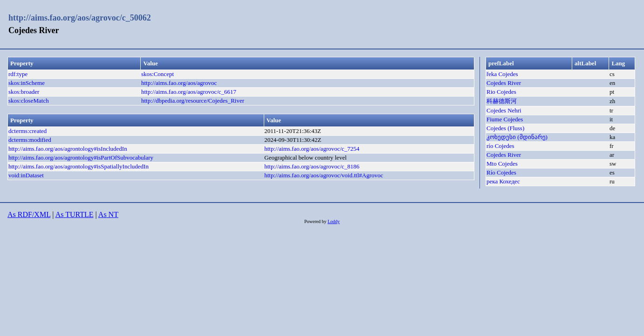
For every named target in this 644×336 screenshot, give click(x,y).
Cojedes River (504, 83)
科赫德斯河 (502, 101)
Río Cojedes (501, 172)
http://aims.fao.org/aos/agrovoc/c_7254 (312, 149)
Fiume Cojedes (505, 119)
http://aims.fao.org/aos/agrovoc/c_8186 (312, 166)
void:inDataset (26, 175)
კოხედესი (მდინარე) (517, 137)
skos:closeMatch (29, 101)
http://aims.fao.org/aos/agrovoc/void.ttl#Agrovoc (324, 175)
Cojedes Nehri (504, 110)
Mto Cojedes (502, 164)
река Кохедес (503, 181)
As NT (108, 214)
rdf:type (18, 74)
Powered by (316, 221)
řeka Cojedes (502, 74)
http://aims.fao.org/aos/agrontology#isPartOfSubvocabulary (81, 157)
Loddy (334, 221)
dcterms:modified (30, 140)
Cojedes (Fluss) (505, 128)
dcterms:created (27, 131)
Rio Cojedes (501, 92)
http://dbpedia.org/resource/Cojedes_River (193, 101)
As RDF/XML (29, 214)
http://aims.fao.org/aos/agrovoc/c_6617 (189, 92)
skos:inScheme (27, 83)
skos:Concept (158, 74)
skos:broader (24, 92)
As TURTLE (75, 214)
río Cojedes (500, 146)
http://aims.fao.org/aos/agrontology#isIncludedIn (68, 149)
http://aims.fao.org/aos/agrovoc (179, 83)
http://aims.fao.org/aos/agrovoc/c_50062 (80, 18)
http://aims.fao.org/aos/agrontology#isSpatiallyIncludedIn (79, 166)
